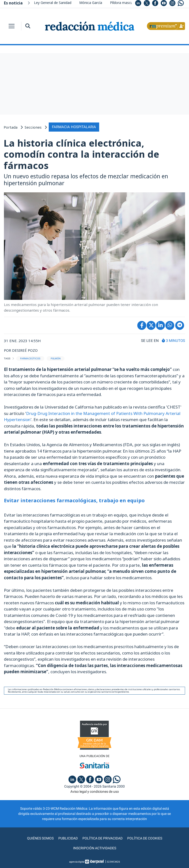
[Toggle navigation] (12, 26)
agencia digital (77, 862)
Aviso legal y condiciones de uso (95, 792)
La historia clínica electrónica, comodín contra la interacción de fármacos (81, 154)
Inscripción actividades (95, 848)
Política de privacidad (102, 838)
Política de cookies (145, 838)
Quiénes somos (40, 838)
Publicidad (68, 838)
